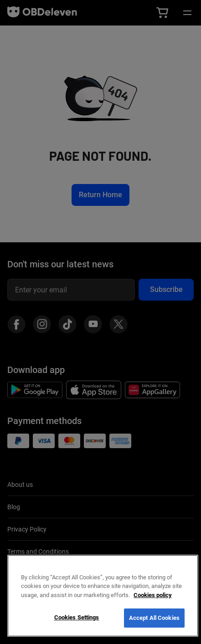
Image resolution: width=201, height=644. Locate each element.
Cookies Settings (77, 617)
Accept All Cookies (154, 618)
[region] (103, 596)
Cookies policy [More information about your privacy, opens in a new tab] (153, 595)
